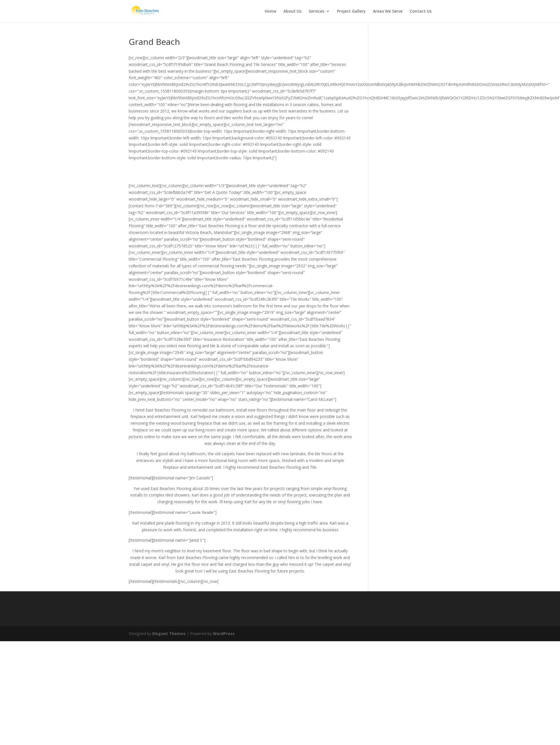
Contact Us (421, 12)
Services (316, 12)
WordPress (224, 634)
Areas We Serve (388, 12)
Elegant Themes (169, 634)
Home (270, 12)
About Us (292, 12)
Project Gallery (351, 12)
